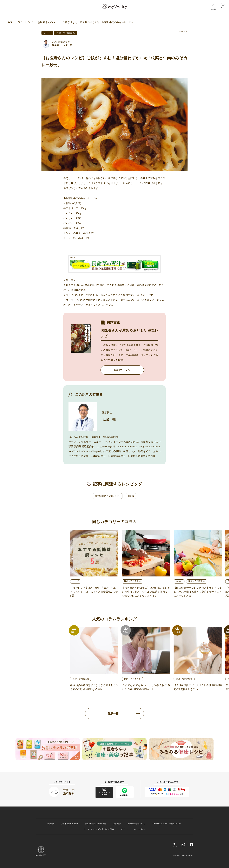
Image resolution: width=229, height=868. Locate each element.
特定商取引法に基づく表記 (96, 824)
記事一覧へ (114, 714)
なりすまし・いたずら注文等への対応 (99, 829)
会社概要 (51, 824)
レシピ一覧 (138, 829)
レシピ (29, 22)
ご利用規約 (117, 824)
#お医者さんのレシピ (107, 496)
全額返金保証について (136, 824)
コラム (19, 22)
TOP (10, 22)
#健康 (131, 496)
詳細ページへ (122, 370)
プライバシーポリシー (70, 824)
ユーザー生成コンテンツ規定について (167, 824)
